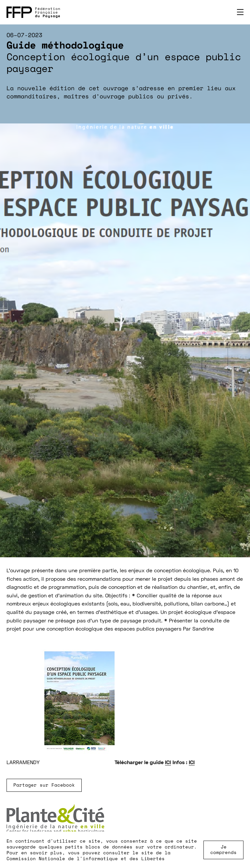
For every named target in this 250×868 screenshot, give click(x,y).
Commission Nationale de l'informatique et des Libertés (86, 858)
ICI (168, 763)
